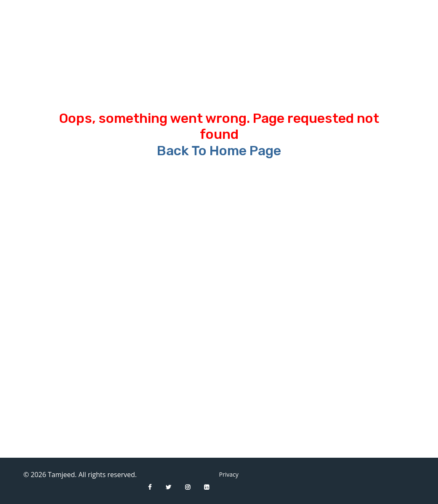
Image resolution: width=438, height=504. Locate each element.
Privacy (226, 474)
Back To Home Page (219, 151)
